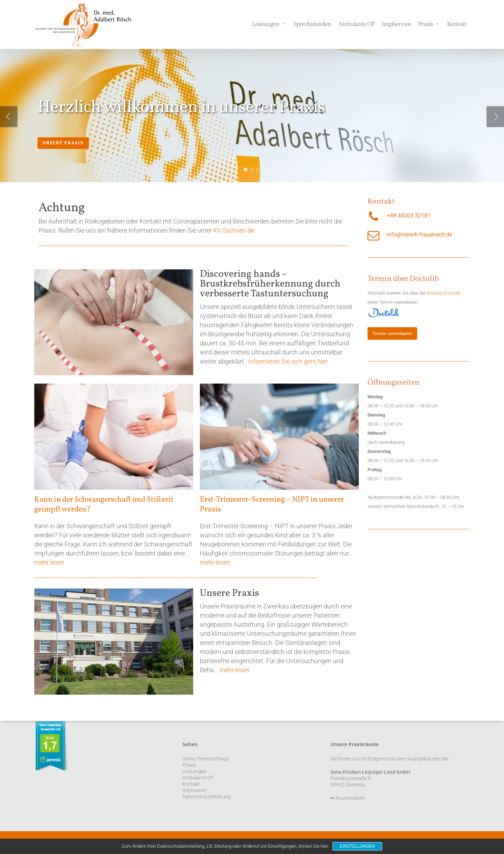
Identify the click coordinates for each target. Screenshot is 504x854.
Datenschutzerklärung (206, 797)
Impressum (195, 790)
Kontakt (457, 25)
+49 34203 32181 (409, 216)
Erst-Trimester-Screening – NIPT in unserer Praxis (272, 505)
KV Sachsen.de (234, 230)
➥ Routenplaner (348, 798)
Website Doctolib (444, 293)
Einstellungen (357, 846)
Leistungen (269, 25)
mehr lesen (49, 562)
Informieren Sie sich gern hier (288, 361)
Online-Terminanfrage (206, 759)
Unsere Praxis (63, 143)
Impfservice (396, 25)
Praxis (429, 25)
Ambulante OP (356, 25)
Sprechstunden (312, 25)
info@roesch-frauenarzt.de (419, 235)
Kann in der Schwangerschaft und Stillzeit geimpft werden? (104, 505)
